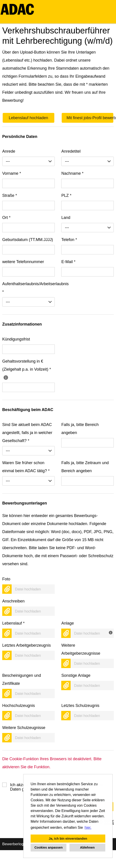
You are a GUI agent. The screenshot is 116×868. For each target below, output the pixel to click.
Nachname (72, 173)
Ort (6, 218)
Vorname (12, 173)
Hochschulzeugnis (19, 706)
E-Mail (68, 262)
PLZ (66, 195)
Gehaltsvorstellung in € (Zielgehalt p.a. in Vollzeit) (27, 369)
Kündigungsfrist (16, 339)
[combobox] (28, 161)
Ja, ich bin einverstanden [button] (68, 839)
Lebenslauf (13, 623)
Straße (10, 195)
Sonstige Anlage (76, 675)
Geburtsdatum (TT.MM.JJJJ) (28, 240)
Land (66, 218)
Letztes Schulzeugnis (80, 706)
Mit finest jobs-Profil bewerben (90, 118)
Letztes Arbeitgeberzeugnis (26, 645)
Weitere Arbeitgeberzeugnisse (81, 649)
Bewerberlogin (14, 844)
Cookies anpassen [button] (49, 847)
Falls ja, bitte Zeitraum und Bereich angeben (85, 467)
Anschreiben (13, 601)
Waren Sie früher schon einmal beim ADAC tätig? (26, 467)
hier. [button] (88, 828)
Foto (6, 579)
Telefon (69, 240)
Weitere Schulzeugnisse (24, 728)
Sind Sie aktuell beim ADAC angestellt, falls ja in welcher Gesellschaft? (27, 433)
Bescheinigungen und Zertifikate (22, 679)
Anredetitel (71, 151)
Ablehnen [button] (87, 847)
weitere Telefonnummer (23, 262)
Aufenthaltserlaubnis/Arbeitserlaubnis (28, 288)
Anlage (67, 623)
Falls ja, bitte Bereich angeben (80, 429)
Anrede (9, 151)
